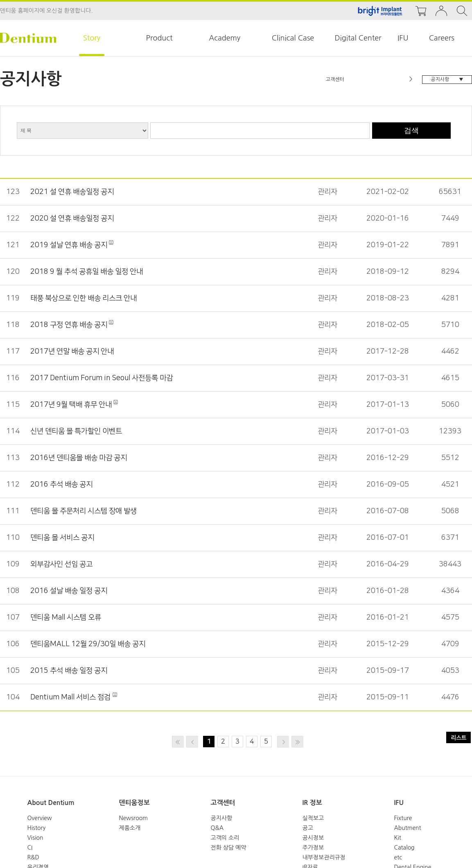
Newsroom (133, 818)
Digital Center (358, 38)
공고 (308, 828)
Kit (398, 838)
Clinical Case (293, 38)
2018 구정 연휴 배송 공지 (68, 325)
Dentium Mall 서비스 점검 (69, 697)
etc (398, 857)
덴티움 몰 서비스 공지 (61, 538)
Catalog (404, 848)
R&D (33, 857)
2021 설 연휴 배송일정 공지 (70, 192)
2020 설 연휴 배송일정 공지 (70, 219)
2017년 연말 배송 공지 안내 (70, 352)
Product (159, 38)
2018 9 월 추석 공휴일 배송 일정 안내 (84, 272)
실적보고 (313, 818)
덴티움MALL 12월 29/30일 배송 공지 (85, 644)
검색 (411, 131)
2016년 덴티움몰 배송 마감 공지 (76, 458)
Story (92, 38)
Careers (442, 38)
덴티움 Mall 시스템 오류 (64, 618)
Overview (40, 818)
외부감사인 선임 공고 (60, 564)
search (462, 11)
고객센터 (223, 803)
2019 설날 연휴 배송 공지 (68, 245)
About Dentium (51, 803)
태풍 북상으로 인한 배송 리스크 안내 (81, 298)
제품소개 (130, 828)
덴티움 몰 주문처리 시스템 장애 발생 (81, 511)
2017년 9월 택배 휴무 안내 (70, 405)
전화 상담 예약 (229, 848)
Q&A (217, 828)
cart (421, 11)
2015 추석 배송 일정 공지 (67, 671)
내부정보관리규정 (324, 857)
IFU (403, 38)
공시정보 (313, 838)
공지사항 (222, 818)
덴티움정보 (134, 803)
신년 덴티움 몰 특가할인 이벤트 (74, 431)
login (441, 11)
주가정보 (313, 848)
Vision (35, 838)
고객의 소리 (225, 838)
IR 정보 (312, 803)
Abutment (408, 828)
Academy (225, 38)
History (37, 828)
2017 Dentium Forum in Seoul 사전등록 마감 (98, 378)
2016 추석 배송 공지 (60, 485)
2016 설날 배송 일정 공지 (67, 591)
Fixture (403, 818)
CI (30, 848)
